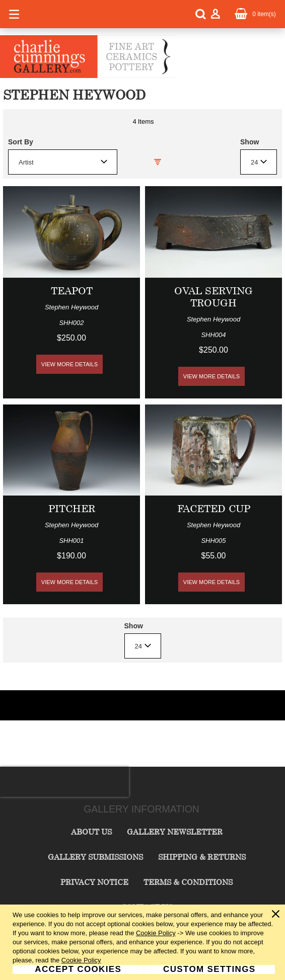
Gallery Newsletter (175, 832)
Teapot (72, 291)
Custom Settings (209, 969)
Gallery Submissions (95, 857)
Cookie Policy (156, 933)
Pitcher (72, 508)
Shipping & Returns (202, 857)
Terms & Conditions (188, 882)
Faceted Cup (214, 508)
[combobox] (63, 162)
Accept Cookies (78, 969)
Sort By (21, 142)
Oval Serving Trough (213, 297)
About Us (91, 832)
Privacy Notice (94, 882)
